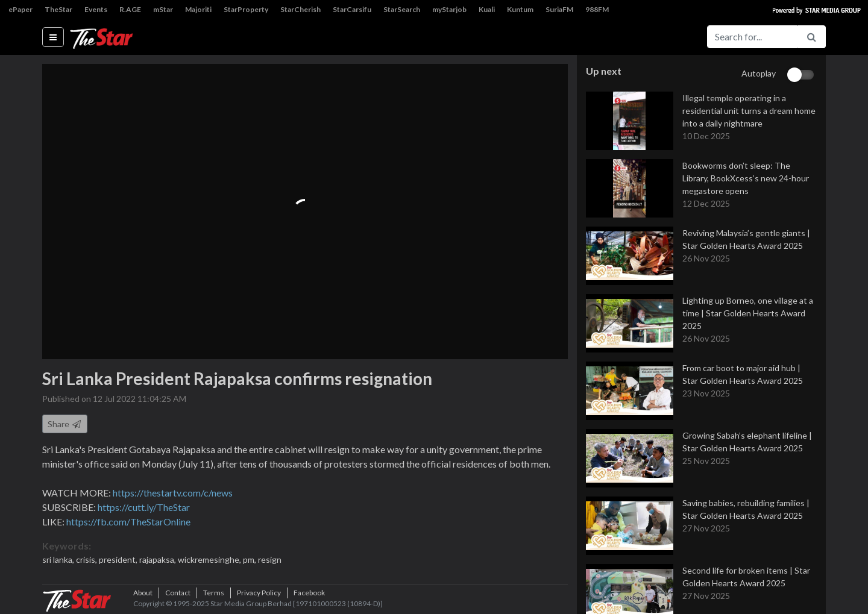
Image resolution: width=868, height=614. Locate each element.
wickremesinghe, (210, 559)
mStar (163, 9)
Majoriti (198, 9)
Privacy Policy (259, 593)
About (143, 593)
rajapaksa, (159, 559)
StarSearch (402, 9)
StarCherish (300, 9)
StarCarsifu (352, 9)
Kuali (487, 9)
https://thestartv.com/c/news (173, 493)
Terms (214, 593)
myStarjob (449, 9)
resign (270, 559)
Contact (178, 593)
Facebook (309, 593)
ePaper (20, 9)
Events (96, 9)
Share (65, 424)
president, (119, 559)
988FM (597, 9)
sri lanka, (59, 559)
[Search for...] (752, 37)
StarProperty (246, 9)
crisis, (87, 559)
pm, (250, 559)
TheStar (58, 9)
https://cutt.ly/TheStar (144, 507)
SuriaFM (559, 9)
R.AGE (130, 9)
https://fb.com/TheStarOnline (128, 522)
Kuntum (520, 9)
